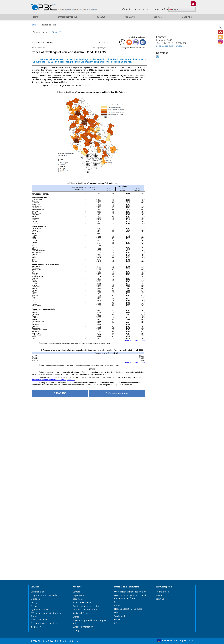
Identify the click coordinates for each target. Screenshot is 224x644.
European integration (83, 627)
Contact (156, 9)
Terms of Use (162, 592)
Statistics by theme (67, 17)
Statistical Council (81, 613)
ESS (116, 602)
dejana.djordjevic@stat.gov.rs (170, 46)
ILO (116, 623)
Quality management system (86, 606)
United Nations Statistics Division (130, 592)
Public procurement (82, 602)
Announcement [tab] (40, 32)
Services (158, 17)
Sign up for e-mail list (41, 610)
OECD (117, 620)
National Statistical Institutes (128, 609)
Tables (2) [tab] (57, 32)
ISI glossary (36, 627)
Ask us (147, 9)
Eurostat (118, 605)
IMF (116, 612)
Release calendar (39, 620)
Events (76, 617)
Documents (78, 599)
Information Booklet (131, 9)
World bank (120, 616)
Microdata (36, 599)
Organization (79, 595)
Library (34, 602)
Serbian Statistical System (85, 610)
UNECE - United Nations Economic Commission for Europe (131, 597)
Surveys (101, 17)
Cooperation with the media (44, 595)
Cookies (160, 595)
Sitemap (160, 599)
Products (130, 17)
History (76, 630)
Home (35, 17)
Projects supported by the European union (90, 622)
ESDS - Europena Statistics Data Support (46, 615)
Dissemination (38, 592)
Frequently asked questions (44, 623)
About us (187, 17)
